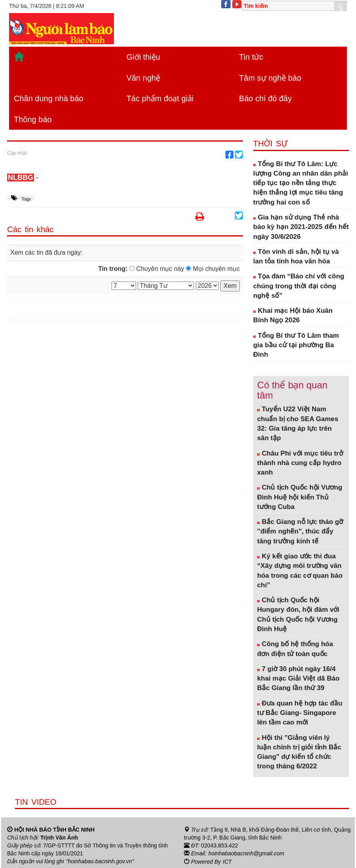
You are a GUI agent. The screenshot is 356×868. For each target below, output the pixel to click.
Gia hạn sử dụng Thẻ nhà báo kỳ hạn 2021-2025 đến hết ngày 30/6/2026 (301, 227)
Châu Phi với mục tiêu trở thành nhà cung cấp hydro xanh (300, 463)
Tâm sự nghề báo (270, 78)
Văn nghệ (144, 78)
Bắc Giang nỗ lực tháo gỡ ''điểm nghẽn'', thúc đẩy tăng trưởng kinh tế (300, 531)
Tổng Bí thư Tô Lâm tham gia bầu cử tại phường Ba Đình (296, 345)
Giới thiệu (143, 57)
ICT (227, 861)
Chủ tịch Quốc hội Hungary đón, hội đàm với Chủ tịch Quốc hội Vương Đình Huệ (298, 615)
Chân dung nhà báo (49, 98)
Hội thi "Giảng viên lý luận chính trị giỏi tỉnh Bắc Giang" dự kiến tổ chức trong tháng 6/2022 (299, 752)
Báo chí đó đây (265, 98)
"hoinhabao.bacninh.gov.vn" (100, 861)
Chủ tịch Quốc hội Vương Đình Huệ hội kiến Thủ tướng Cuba (300, 497)
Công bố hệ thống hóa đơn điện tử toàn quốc (295, 649)
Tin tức (251, 57)
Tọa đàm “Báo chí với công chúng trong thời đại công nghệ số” (299, 286)
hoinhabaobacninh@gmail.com (246, 853)
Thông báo (33, 119)
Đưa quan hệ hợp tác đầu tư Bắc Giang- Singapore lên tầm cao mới (300, 713)
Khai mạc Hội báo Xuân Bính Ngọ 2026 (293, 315)
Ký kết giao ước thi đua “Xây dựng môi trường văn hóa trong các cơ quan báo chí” (300, 571)
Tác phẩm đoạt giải (160, 98)
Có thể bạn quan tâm (292, 390)
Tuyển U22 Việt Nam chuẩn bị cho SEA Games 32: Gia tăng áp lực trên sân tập (298, 424)
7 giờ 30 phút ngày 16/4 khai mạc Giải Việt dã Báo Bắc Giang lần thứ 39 (298, 679)
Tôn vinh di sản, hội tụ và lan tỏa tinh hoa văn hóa (296, 256)
